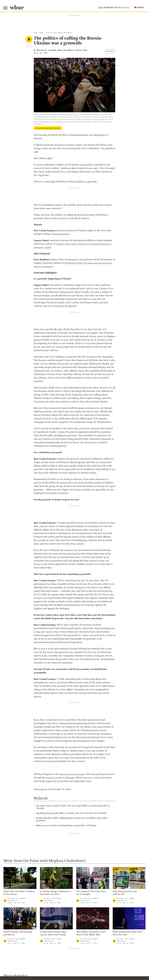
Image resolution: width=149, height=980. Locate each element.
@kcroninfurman (61, 235)
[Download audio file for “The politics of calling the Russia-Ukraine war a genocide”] (27, 45)
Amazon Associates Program (73, 775)
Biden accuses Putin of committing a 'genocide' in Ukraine (66, 826)
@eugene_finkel (55, 248)
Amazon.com (61, 778)
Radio (41, 33)
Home (35, 33)
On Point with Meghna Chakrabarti (59, 33)
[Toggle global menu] (6, 8)
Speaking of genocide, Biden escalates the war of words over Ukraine (71, 814)
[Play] (5, 901)
